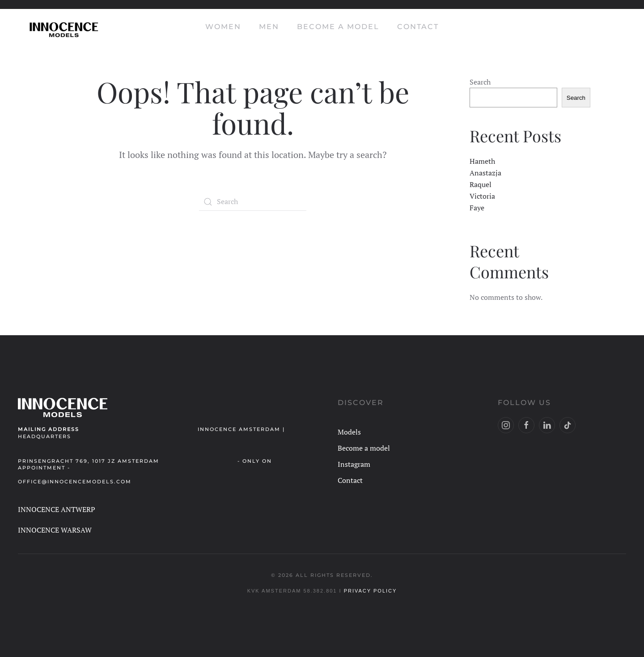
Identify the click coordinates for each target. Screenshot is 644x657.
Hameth (482, 161)
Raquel (481, 184)
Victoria (482, 196)
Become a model (338, 27)
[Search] (253, 202)
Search (480, 82)
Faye (477, 208)
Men (269, 27)
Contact (418, 27)
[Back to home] (63, 27)
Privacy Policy (371, 591)
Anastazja (485, 173)
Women (223, 27)
